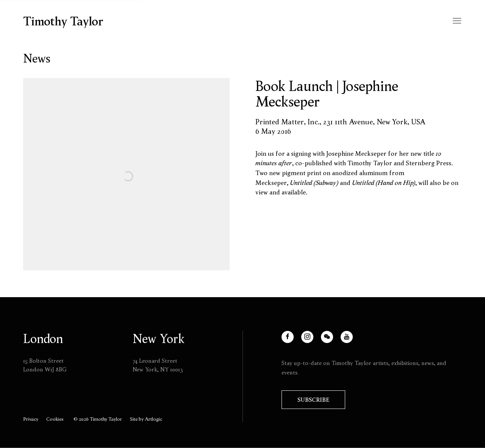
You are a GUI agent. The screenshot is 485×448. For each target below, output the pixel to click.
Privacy (31, 419)
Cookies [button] (55, 419)
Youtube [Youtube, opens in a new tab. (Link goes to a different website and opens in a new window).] (352, 341)
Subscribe (313, 400)
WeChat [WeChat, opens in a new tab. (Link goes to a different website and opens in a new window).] (332, 341)
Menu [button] (456, 21)
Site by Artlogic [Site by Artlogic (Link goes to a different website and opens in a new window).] (146, 419)
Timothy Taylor (63, 21)
